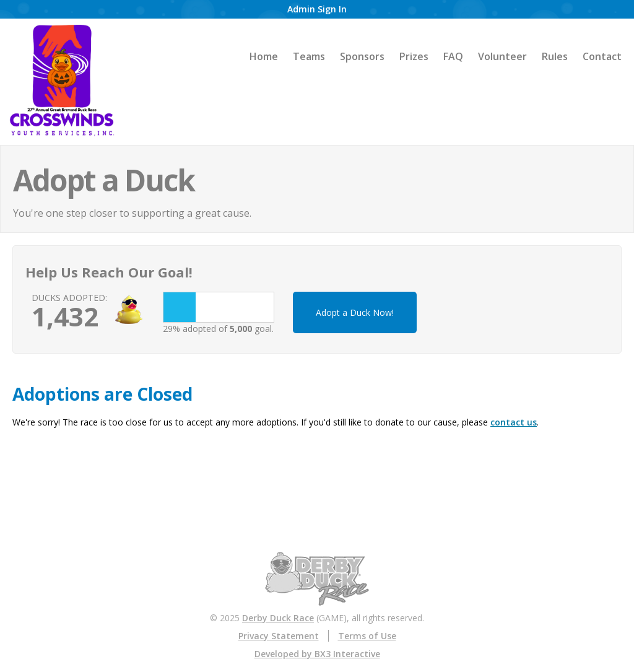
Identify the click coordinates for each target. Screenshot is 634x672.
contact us (514, 422)
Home (264, 56)
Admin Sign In (317, 9)
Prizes (414, 56)
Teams (309, 56)
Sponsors (362, 56)
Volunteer (502, 56)
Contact (602, 56)
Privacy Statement (279, 636)
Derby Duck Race (278, 618)
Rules (555, 56)
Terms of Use (367, 636)
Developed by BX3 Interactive (317, 654)
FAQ (453, 56)
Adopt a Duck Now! (355, 312)
